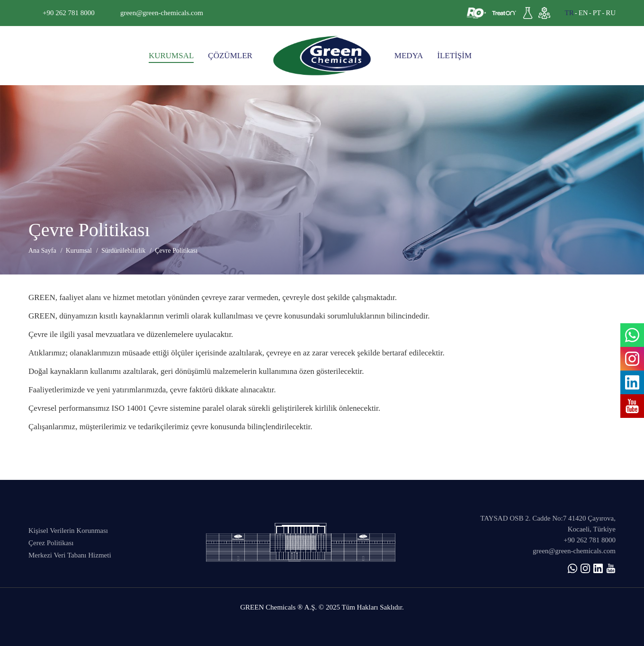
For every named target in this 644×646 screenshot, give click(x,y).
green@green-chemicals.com (162, 13)
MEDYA (409, 56)
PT (597, 13)
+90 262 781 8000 (69, 13)
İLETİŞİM (454, 56)
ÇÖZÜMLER (230, 56)
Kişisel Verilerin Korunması (68, 531)
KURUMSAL (171, 56)
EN (583, 13)
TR (569, 13)
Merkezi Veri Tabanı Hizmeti (70, 555)
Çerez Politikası (51, 543)
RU (611, 13)
